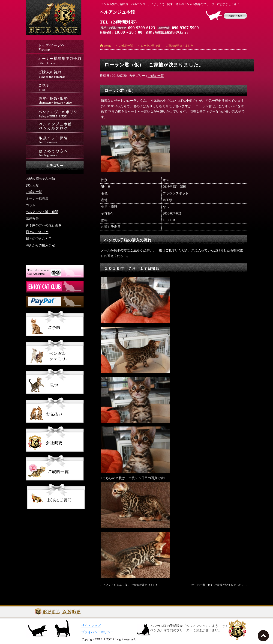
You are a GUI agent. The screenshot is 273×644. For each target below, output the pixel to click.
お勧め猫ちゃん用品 (40, 178)
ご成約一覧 (156, 76)
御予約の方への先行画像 (44, 225)
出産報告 (32, 218)
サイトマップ (91, 626)
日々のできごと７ (39, 238)
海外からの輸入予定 (40, 245)
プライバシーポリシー (97, 632)
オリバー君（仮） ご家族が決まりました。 (218, 585)
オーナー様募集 (37, 198)
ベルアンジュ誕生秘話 (42, 212)
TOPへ (264, 637)
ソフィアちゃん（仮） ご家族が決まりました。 (132, 585)
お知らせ (32, 185)
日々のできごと (37, 232)
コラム (31, 205)
